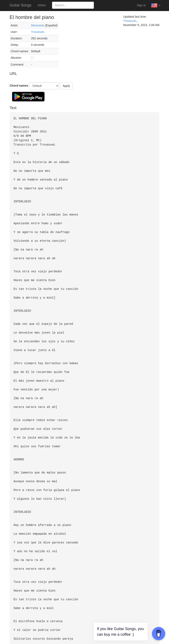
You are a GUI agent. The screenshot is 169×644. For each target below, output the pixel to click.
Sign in (141, 5)
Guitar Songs (21, 5)
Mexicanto (38, 25)
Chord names (19, 86)
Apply (66, 86)
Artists (42, 5)
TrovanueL (38, 32)
